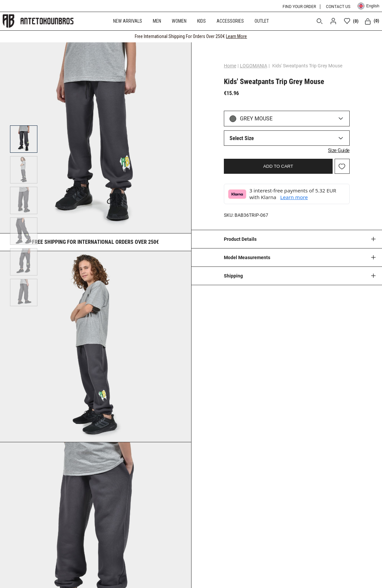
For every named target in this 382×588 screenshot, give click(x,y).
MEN (157, 21)
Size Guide (339, 150)
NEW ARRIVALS (128, 21)
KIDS (202, 21)
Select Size (242, 138)
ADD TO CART (278, 166)
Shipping (233, 276)
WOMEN (179, 21)
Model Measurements (247, 257)
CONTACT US (338, 7)
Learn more (294, 197)
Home (230, 66)
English (368, 6)
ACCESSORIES (230, 21)
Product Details (240, 239)
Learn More (236, 36)
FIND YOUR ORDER (299, 7)
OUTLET (262, 21)
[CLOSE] (371, 36)
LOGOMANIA (254, 66)
